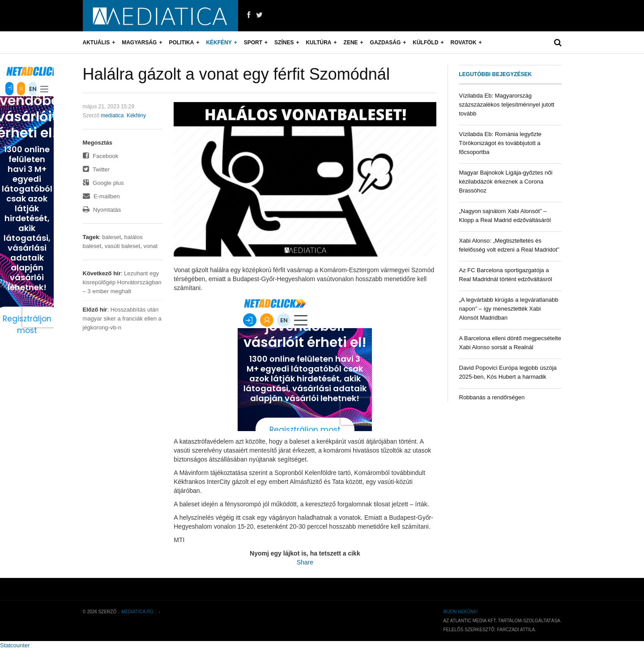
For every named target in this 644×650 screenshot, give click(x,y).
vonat (150, 246)
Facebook (101, 156)
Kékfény (219, 43)
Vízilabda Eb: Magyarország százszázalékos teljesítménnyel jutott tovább (507, 105)
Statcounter (15, 645)
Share (305, 562)
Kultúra (318, 43)
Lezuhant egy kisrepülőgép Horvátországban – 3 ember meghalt (122, 282)
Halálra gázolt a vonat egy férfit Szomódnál (236, 74)
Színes (284, 43)
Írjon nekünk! (460, 612)
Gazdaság (386, 43)
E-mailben (101, 196)
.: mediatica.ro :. (137, 612)
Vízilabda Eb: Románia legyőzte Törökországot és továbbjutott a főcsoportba (500, 143)
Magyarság (139, 43)
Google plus (103, 183)
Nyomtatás (102, 210)
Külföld (425, 43)
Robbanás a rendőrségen (492, 397)
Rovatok (464, 43)
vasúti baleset (123, 246)
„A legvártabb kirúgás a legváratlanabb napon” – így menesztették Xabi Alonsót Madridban (509, 309)
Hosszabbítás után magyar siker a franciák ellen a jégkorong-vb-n (122, 319)
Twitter (96, 169)
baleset (111, 237)
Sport (253, 43)
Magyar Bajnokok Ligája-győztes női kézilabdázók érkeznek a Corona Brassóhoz (506, 182)
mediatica (112, 115)
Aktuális (96, 43)
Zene (351, 43)
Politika (181, 43)
